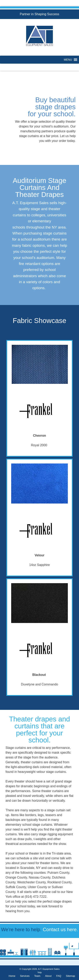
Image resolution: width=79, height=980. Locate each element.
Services (25, 976)
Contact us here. (60, 929)
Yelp (39, 972)
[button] (68, 60)
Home (12, 976)
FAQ (59, 976)
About (48, 976)
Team (37, 976)
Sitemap (70, 976)
